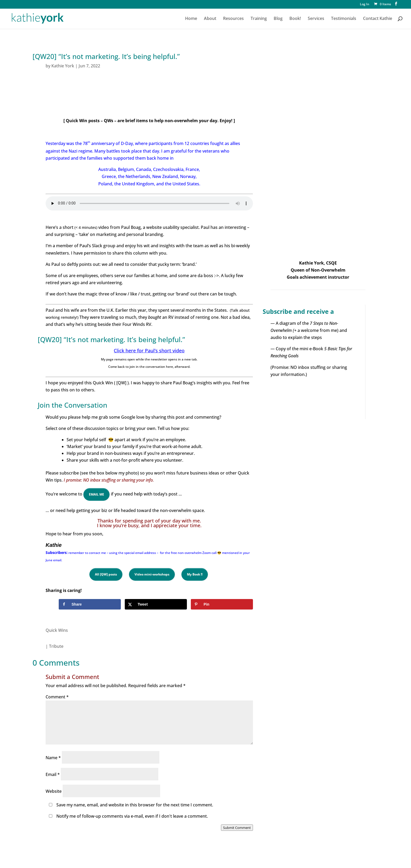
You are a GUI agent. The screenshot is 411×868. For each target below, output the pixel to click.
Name (53, 758)
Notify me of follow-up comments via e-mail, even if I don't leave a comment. (127, 816)
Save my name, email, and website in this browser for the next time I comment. (135, 805)
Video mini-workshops (152, 574)
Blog (278, 19)
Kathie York (63, 66)
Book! (295, 19)
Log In (365, 4)
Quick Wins (57, 630)
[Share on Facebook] (90, 604)
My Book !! (195, 574)
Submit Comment (237, 828)
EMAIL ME (96, 494)
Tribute (56, 646)
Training (259, 19)
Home (191, 19)
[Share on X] (156, 604)
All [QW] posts (106, 574)
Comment (57, 697)
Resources (233, 19)
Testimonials (344, 19)
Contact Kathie (378, 19)
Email (53, 774)
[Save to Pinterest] (222, 604)
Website (54, 791)
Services (316, 19)
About (210, 19)
